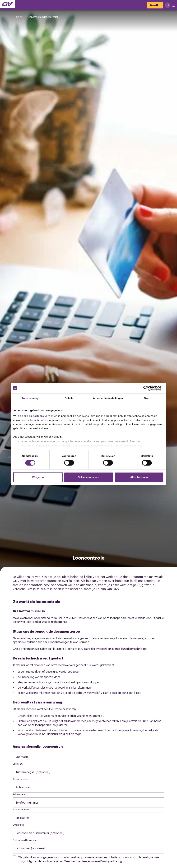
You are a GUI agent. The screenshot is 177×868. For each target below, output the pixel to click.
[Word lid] (155, 5)
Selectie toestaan (89, 477)
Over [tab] (147, 398)
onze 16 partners (33, 416)
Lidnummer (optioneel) (34, 848)
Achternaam (27, 787)
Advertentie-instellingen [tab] (108, 398)
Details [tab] (69, 398)
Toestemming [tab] (30, 398)
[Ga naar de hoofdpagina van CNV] (8, 4)
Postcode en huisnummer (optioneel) (43, 833)
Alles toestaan (139, 477)
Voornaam (26, 757)
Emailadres (26, 818)
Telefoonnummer (30, 802)
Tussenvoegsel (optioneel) (36, 772)
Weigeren (38, 477)
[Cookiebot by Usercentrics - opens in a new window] (149, 388)
